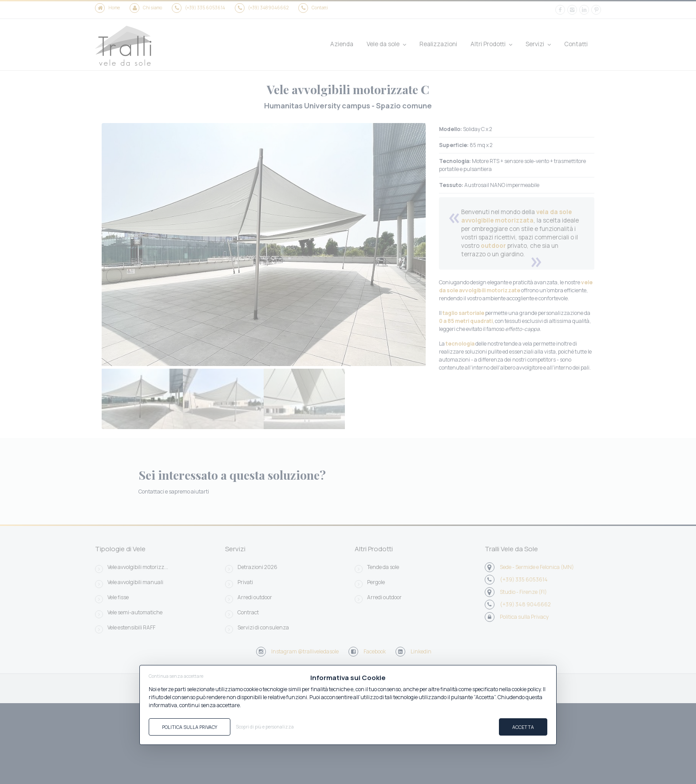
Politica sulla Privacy (190, 727)
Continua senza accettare (176, 676)
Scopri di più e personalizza (265, 727)
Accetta (523, 727)
